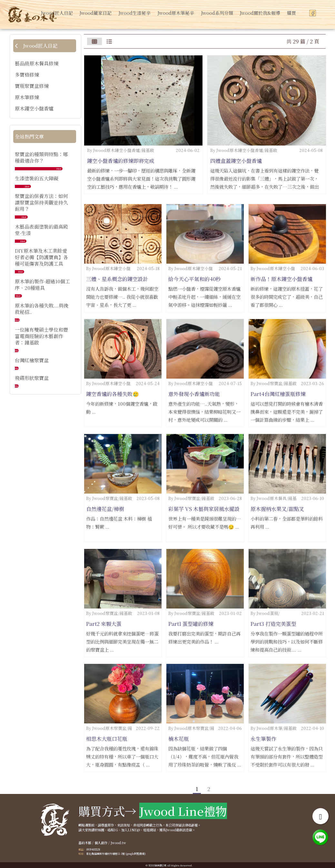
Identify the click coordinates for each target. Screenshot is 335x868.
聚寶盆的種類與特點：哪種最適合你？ (41, 157)
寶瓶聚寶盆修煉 (32, 86)
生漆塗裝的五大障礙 (37, 178)
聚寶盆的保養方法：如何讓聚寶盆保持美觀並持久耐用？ (41, 202)
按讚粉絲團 (96, 830)
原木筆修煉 (27, 97)
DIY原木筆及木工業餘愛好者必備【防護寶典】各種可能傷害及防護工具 (41, 257)
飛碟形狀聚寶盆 (32, 378)
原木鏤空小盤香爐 (34, 108)
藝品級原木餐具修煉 (37, 63)
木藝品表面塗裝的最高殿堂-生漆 (41, 230)
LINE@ (134, 830)
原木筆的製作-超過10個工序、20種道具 (42, 284)
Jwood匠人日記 (36, 46)
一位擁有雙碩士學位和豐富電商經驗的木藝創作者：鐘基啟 (41, 336)
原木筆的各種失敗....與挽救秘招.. (42, 309)
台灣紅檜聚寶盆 (32, 360)
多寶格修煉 (27, 75)
